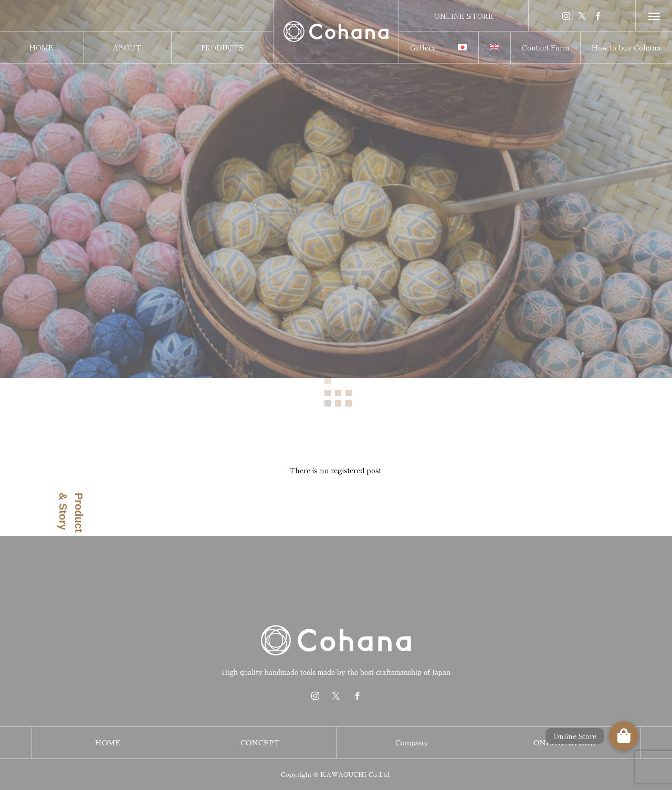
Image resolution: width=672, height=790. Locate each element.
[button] (624, 736)
